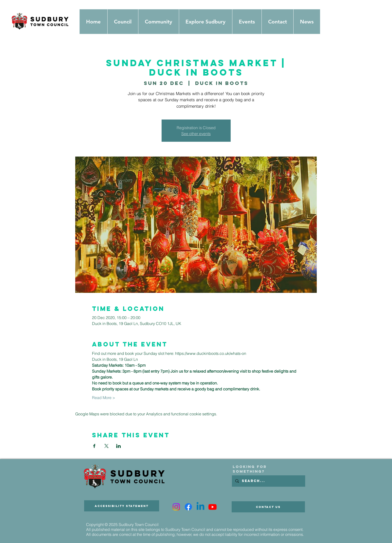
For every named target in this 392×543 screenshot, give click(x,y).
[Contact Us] (268, 507)
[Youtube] (213, 507)
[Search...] (268, 481)
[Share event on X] (106, 446)
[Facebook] (188, 507)
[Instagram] (176, 507)
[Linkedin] (200, 507)
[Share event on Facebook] (94, 446)
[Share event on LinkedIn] (119, 446)
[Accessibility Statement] (122, 506)
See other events (196, 134)
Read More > (104, 398)
